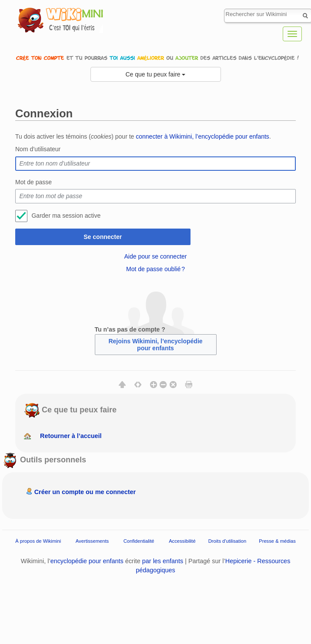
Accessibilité (182, 541)
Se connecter (103, 237)
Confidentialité (139, 541)
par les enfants (163, 561)
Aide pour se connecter (156, 256)
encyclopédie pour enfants (87, 561)
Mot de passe (33, 182)
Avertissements (92, 541)
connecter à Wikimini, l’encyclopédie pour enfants (202, 136)
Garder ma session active (66, 216)
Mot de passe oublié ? (155, 269)
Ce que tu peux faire (156, 74)
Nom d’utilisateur (38, 149)
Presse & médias (277, 541)
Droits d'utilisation (227, 541)
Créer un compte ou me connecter (85, 492)
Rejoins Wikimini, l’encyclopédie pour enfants (155, 345)
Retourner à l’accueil (71, 436)
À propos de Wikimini (38, 541)
